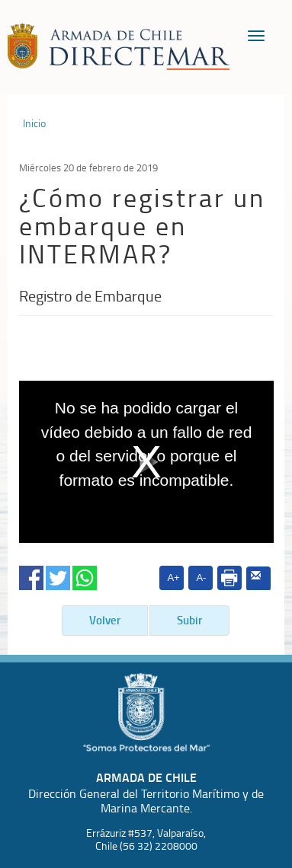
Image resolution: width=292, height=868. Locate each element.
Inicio (34, 123)
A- (201, 578)
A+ (173, 578)
